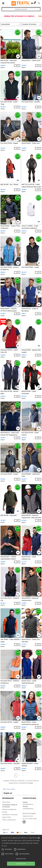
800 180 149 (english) (29, 814)
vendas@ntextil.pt (28, 809)
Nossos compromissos (9, 820)
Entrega (5, 812)
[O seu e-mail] (20, 789)
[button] (32, 3)
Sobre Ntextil (6, 802)
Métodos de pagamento (9, 809)
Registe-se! (8, 793)
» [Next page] (26, 775)
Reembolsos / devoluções (10, 815)
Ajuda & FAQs (6, 817)
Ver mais (4, 846)
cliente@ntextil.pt (28, 804)
